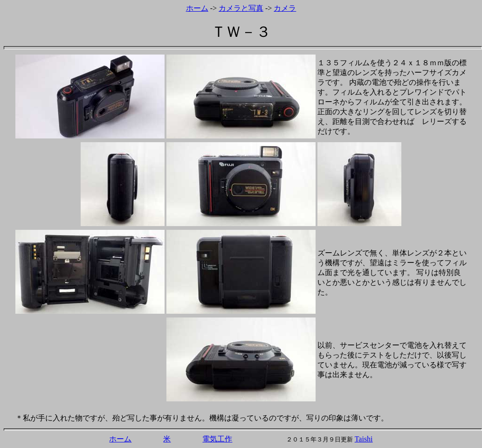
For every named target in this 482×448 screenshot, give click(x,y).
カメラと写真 (241, 8)
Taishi (364, 439)
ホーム (197, 8)
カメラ (285, 8)
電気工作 (217, 439)
